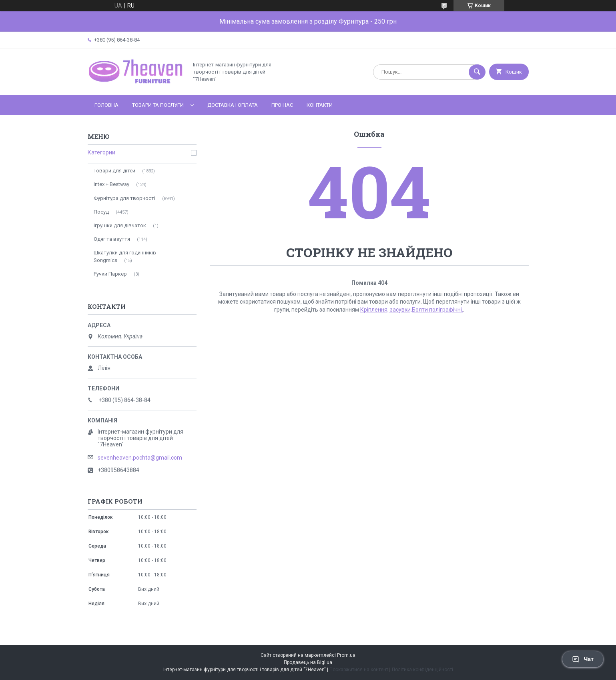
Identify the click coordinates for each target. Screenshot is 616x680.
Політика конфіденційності (422, 670)
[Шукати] (477, 72)
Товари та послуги (158, 105)
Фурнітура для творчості (124, 198)
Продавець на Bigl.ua (308, 662)
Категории (101, 152)
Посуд (101, 212)
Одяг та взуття (112, 239)
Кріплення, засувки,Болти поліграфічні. (412, 310)
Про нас (282, 105)
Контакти (320, 105)
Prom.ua (346, 655)
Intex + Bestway (111, 184)
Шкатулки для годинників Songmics (125, 256)
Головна (106, 105)
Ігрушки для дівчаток (120, 225)
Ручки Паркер (110, 274)
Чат (583, 659)
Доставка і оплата (233, 105)
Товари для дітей (114, 171)
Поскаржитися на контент (359, 670)
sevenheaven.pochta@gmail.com (140, 458)
